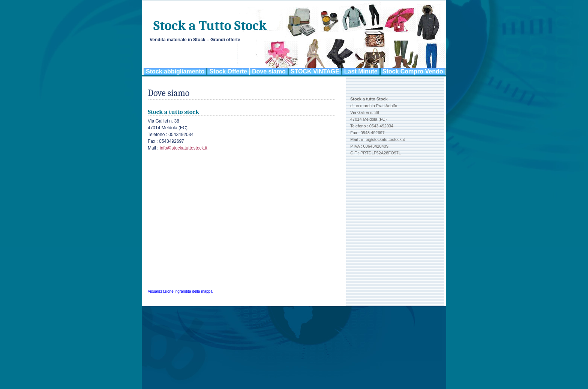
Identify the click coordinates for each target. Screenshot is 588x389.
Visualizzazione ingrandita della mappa (180, 291)
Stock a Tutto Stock (210, 26)
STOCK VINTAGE (315, 71)
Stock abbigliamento (175, 71)
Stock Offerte (228, 71)
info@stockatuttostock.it (184, 148)
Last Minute (361, 71)
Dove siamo (269, 71)
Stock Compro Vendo (413, 71)
